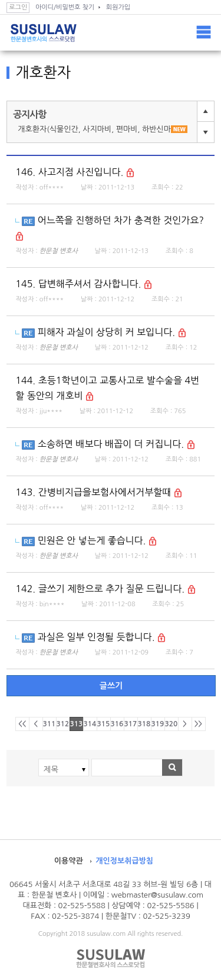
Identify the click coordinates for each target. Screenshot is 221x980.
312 (63, 724)
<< (22, 724)
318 (144, 724)
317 (131, 724)
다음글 (206, 132)
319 (158, 724)
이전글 (206, 111)
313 (77, 724)
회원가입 (118, 7)
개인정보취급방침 (124, 861)
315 (104, 724)
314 (90, 724)
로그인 (18, 7)
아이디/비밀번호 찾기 (65, 7)
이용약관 (69, 861)
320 (171, 724)
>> (198, 724)
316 (117, 724)
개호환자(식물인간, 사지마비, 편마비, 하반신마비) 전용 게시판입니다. (105, 129)
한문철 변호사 (59, 251)
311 (50, 724)
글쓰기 (111, 686)
